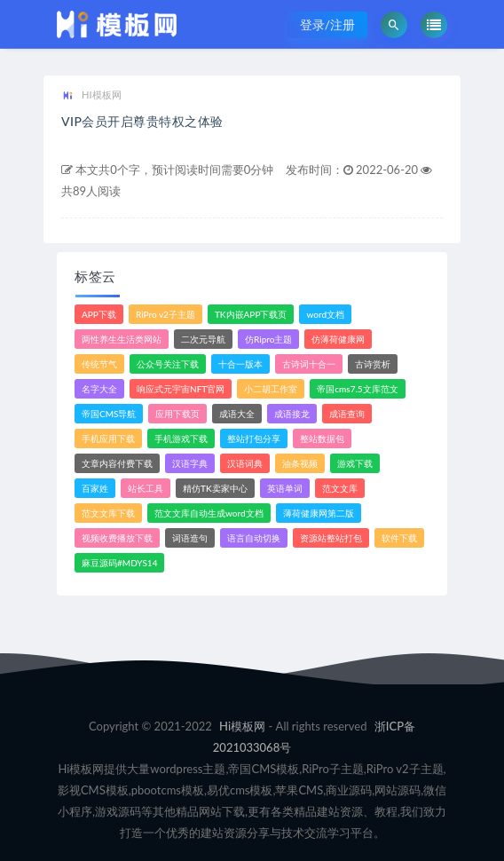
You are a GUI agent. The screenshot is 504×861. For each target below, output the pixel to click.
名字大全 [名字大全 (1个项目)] (99, 389)
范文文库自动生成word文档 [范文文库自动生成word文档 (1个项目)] (209, 513)
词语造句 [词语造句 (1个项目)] (190, 538)
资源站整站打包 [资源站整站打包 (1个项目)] (331, 538)
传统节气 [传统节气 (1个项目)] (99, 364)
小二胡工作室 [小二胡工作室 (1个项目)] (271, 389)
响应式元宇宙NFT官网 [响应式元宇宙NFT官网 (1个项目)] (181, 389)
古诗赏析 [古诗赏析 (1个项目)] (373, 364)
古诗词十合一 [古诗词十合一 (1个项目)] (309, 364)
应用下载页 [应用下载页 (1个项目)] (177, 414)
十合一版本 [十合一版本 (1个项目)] (240, 364)
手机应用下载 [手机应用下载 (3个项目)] (108, 438)
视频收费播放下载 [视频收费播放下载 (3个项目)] (117, 538)
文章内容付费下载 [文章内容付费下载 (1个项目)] (117, 463)
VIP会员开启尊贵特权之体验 (142, 121)
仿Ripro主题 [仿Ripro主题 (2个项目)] (268, 339)
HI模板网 (91, 95)
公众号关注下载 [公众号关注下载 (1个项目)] (168, 364)
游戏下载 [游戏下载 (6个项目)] (355, 463)
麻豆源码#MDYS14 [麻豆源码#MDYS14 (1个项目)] (119, 563)
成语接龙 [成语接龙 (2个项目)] (292, 414)
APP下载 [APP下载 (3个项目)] (99, 314)
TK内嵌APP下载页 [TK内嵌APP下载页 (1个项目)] (251, 314)
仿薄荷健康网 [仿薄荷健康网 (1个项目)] (338, 339)
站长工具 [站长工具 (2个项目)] (146, 488)
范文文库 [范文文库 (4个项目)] (340, 488)
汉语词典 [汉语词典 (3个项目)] (245, 463)
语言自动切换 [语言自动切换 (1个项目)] (254, 538)
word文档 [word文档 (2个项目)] (325, 314)
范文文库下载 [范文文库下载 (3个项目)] (108, 513)
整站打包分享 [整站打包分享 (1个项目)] (254, 438)
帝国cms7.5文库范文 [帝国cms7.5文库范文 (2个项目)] (357, 389)
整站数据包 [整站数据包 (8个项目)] (322, 438)
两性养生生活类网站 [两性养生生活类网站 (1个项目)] (122, 339)
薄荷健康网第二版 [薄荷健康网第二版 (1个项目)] (319, 513)
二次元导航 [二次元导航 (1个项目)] (203, 339)
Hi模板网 (242, 726)
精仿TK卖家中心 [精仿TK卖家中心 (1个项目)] (215, 488)
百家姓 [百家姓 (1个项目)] (95, 488)
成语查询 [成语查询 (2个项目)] (347, 414)
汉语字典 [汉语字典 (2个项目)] (190, 463)
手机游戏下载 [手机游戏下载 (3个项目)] (181, 438)
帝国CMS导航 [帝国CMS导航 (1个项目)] (109, 414)
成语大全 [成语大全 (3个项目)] (237, 414)
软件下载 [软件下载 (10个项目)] (399, 538)
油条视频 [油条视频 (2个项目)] (300, 463)
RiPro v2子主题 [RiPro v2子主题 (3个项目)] (165, 314)
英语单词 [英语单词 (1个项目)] (285, 488)
